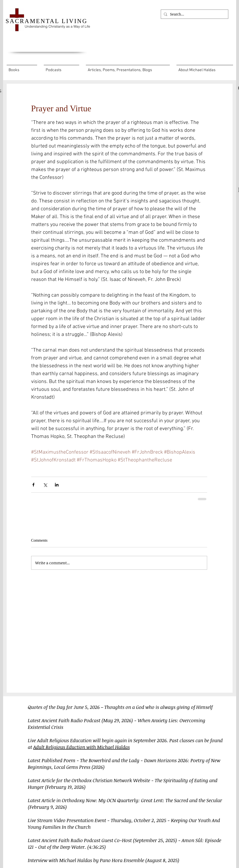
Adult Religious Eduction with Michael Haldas (82, 747)
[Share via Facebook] (33, 485)
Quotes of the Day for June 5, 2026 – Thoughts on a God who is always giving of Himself (120, 707)
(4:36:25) (97, 847)
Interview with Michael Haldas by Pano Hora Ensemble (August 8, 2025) (104, 860)
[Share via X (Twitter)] (45, 485)
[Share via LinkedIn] (57, 485)
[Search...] (194, 14)
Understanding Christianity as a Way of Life (57, 26)
